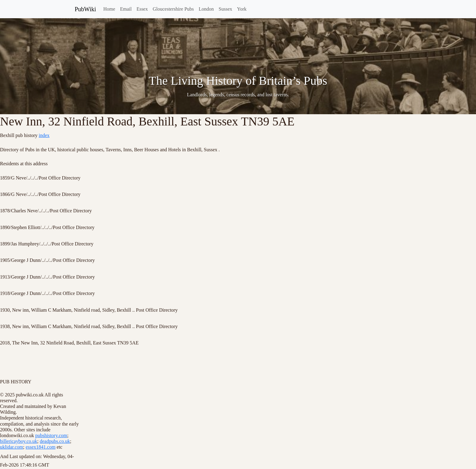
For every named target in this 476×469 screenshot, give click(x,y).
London (206, 9)
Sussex (225, 9)
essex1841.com (40, 447)
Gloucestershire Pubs (173, 9)
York (242, 9)
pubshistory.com (51, 435)
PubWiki (85, 9)
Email (126, 9)
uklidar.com (12, 447)
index (44, 135)
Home (109, 9)
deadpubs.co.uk (55, 441)
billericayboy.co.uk (19, 441)
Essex (142, 9)
